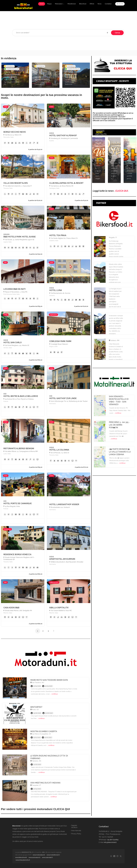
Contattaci (108, 4)
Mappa (49, 4)
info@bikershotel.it (110, 842)
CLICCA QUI (121, 191)
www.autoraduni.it (34, 857)
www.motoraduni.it (39, 855)
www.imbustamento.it (23, 860)
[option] (15, 75)
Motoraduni (59, 4)
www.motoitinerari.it (53, 855)
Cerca (117, 33)
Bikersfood (83, 4)
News (100, 4)
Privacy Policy (76, 834)
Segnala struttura (74, 826)
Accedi (120, 4)
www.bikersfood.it (21, 857)
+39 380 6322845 (113, 840)
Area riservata (76, 831)
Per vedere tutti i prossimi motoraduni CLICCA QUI (35, 809)
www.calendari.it (47, 857)
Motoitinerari (72, 4)
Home (42, 4)
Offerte (92, 4)
